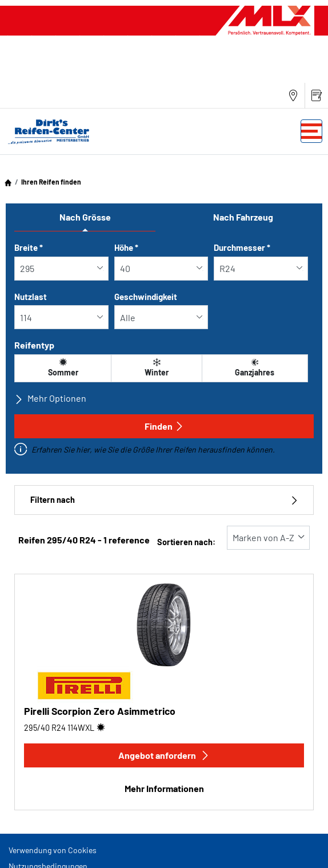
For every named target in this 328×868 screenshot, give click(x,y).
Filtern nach (164, 500)
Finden (164, 426)
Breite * (29, 247)
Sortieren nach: (186, 542)
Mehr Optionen (50, 398)
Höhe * (126, 247)
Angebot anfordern (164, 755)
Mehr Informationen (164, 788)
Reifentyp (34, 345)
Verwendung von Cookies (53, 850)
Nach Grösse (85, 217)
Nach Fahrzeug (243, 217)
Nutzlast (31, 297)
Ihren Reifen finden (51, 182)
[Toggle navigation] (311, 131)
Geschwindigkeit (146, 297)
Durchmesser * (242, 247)
